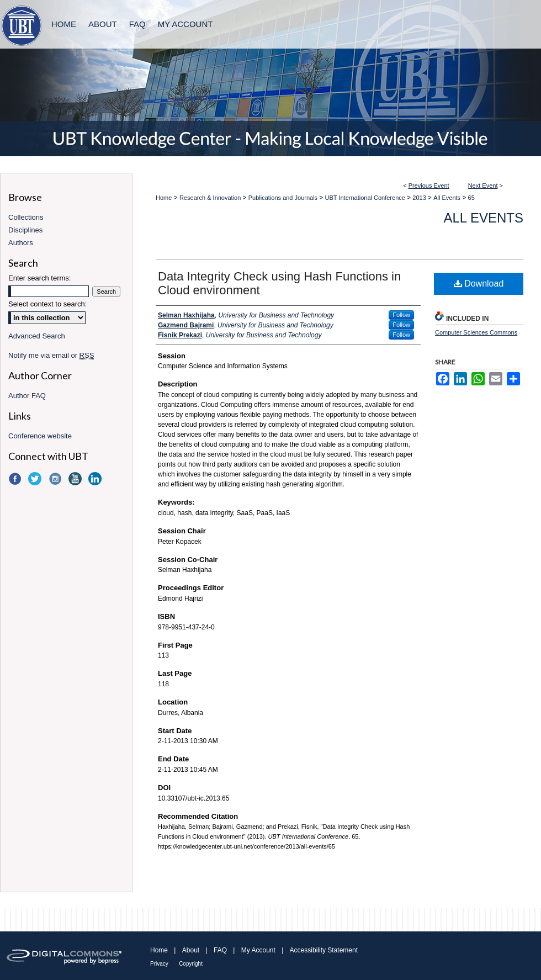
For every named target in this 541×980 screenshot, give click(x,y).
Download (479, 284)
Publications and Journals (284, 198)
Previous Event (429, 186)
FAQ (220, 950)
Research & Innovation (211, 198)
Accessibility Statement (324, 950)
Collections (26, 217)
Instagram (56, 479)
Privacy (159, 964)
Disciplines (25, 230)
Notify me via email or (51, 355)
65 (471, 198)
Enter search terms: (39, 278)
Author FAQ (27, 396)
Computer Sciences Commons (476, 332)
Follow (401, 315)
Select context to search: (47, 304)
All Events (448, 198)
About (191, 950)
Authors (21, 243)
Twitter (36, 479)
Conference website (40, 436)
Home (164, 198)
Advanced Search (37, 336)
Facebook (16, 479)
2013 (420, 198)
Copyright (191, 964)
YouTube (76, 479)
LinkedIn (96, 479)
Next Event (483, 186)
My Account (258, 950)
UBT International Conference (366, 198)
